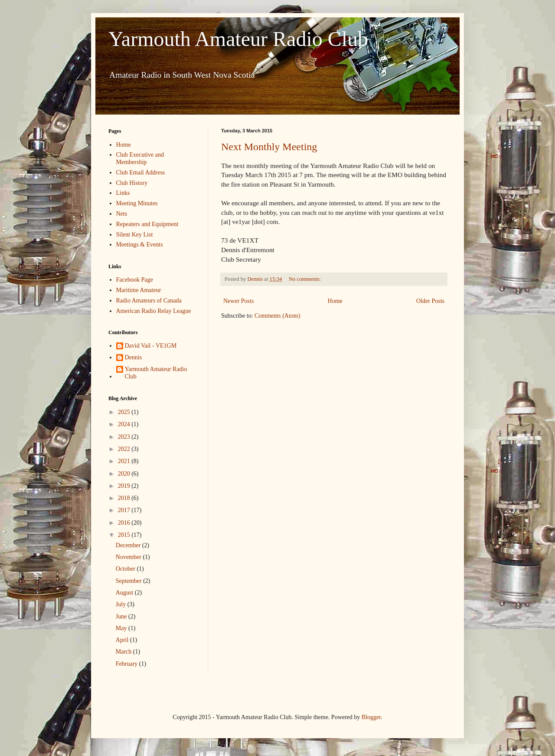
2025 (125, 412)
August (125, 593)
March (124, 652)
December (129, 545)
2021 (125, 461)
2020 (125, 474)
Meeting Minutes (137, 203)
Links (123, 193)
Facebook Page (135, 280)
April (123, 640)
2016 (125, 523)
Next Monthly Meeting (269, 147)
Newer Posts (238, 301)
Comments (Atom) (277, 316)
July (122, 604)
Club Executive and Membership (140, 158)
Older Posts (430, 301)
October (126, 569)
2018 (125, 498)
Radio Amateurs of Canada (149, 301)
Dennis (134, 357)
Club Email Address (141, 173)
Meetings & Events (140, 245)
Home (335, 301)
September (129, 581)
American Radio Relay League (154, 311)
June (122, 616)
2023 (125, 437)
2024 (125, 424)
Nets (122, 214)
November (129, 557)
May (122, 628)
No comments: (305, 279)
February (127, 664)
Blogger (371, 717)
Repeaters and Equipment (147, 224)
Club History (132, 183)
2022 (125, 449)
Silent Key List (135, 235)
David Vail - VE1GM (151, 346)
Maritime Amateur (139, 290)
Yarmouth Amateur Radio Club (238, 39)
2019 (125, 486)
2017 (125, 510)
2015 (125, 535)
